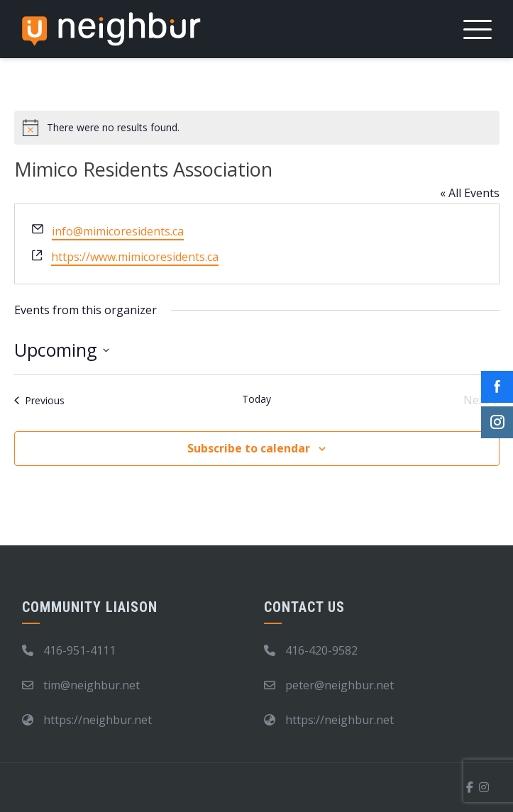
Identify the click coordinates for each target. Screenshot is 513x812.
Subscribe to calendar (249, 448)
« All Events (470, 193)
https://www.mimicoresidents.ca (135, 257)
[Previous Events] (39, 400)
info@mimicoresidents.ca (118, 231)
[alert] (257, 128)
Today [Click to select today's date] (256, 399)
